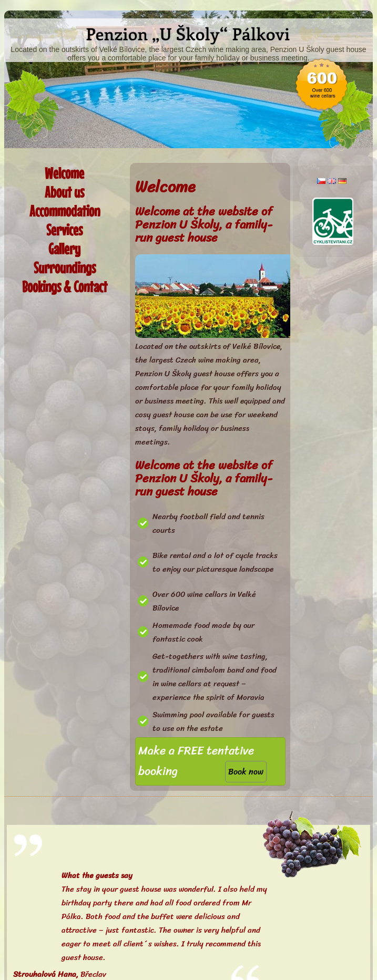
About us (64, 192)
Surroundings (65, 268)
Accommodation (65, 211)
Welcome (64, 173)
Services (64, 230)
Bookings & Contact (65, 287)
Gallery (64, 249)
